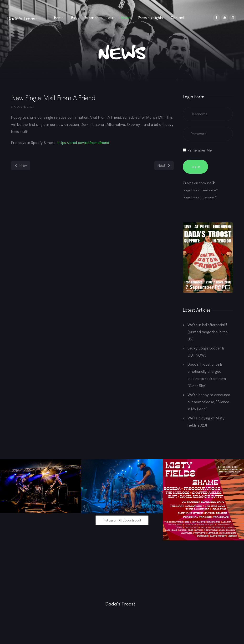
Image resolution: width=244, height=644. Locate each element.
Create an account (199, 183)
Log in (195, 167)
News (126, 18)
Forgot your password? (200, 197)
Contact (177, 18)
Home (59, 18)
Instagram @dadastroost (122, 520)
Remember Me (200, 150)
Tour (110, 18)
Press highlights (150, 18)
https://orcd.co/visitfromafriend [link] (83, 143)
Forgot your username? (200, 190)
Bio (74, 18)
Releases (91, 18)
